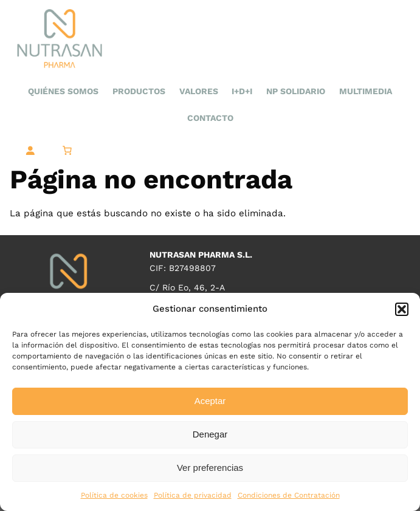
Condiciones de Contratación (289, 495)
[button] (402, 309)
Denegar (210, 434)
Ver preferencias (210, 468)
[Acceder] (30, 151)
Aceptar (210, 401)
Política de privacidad (193, 495)
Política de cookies (114, 495)
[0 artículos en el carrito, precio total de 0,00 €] (67, 151)
